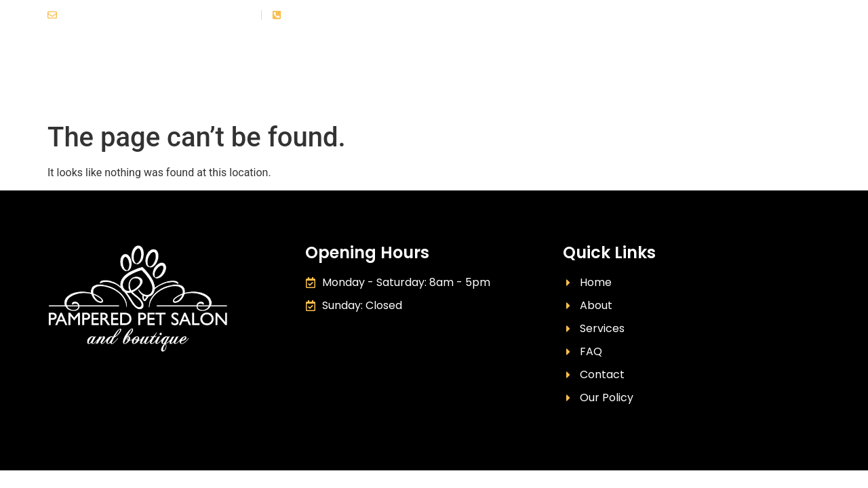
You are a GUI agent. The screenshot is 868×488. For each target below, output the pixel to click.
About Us (518, 74)
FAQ (654, 74)
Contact (797, 74)
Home (450, 74)
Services (593, 74)
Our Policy (719, 74)
